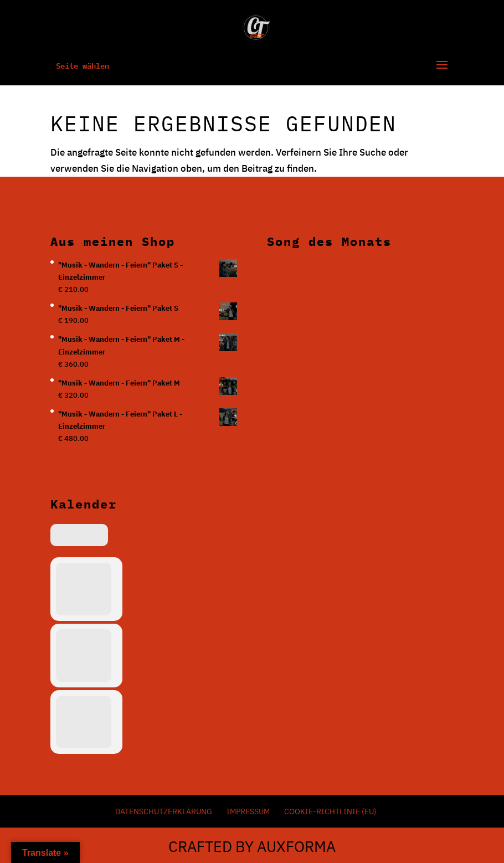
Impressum (248, 811)
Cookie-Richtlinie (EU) (330, 811)
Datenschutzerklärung (164, 811)
